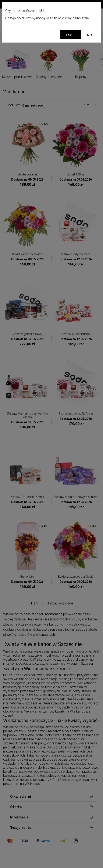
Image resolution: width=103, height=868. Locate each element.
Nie (90, 35)
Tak (69, 35)
